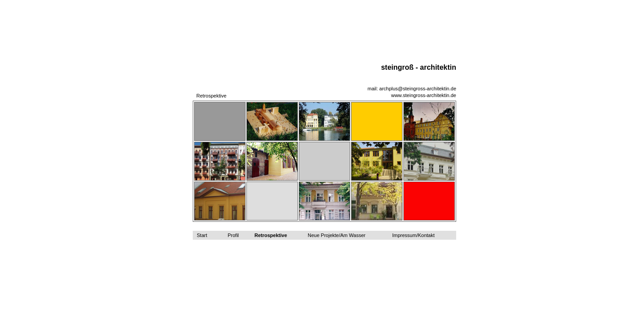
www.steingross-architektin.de (424, 95)
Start (202, 235)
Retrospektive (271, 235)
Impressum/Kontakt (413, 235)
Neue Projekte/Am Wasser (337, 235)
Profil (233, 235)
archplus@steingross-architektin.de (418, 89)
